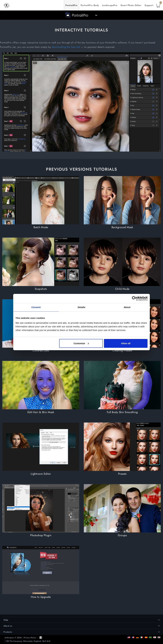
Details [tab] (81, 307)
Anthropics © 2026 (13, 638)
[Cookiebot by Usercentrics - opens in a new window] (134, 298)
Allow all (126, 343)
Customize (81, 343)
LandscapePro (110, 5)
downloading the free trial (66, 47)
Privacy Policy (30, 638)
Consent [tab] (36, 307)
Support (149, 5)
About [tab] (127, 307)
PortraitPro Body (90, 5)
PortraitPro (71, 5)
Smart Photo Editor (131, 5)
